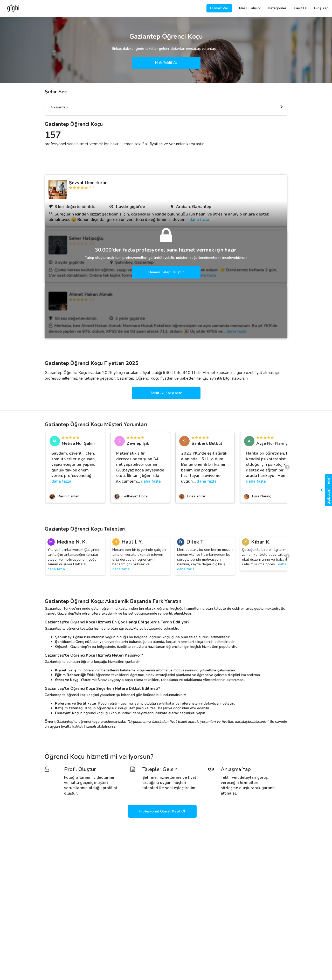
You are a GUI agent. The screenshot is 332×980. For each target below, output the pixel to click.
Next (287, 465)
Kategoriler (277, 8)
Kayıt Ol (300, 8)
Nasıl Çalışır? (250, 8)
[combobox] (166, 107)
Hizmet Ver (219, 8)
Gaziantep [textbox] (59, 107)
